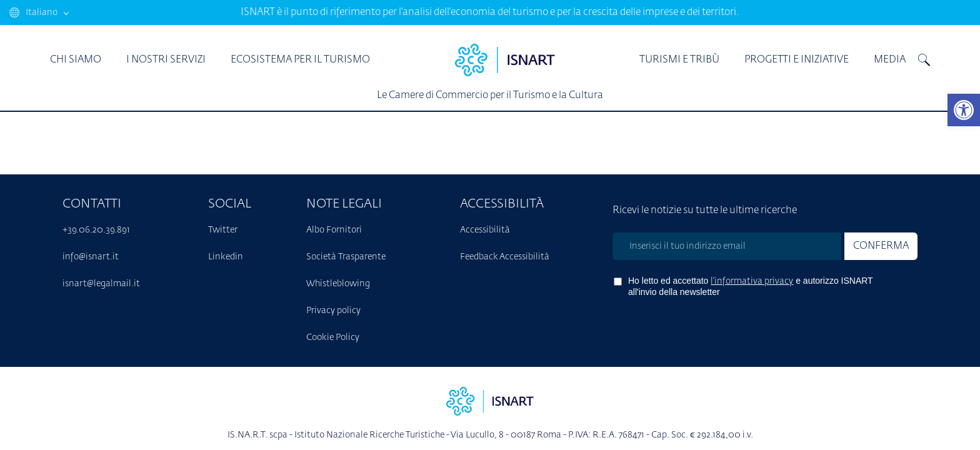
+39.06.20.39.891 (96, 230)
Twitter (223, 230)
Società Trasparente (346, 257)
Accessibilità (485, 230)
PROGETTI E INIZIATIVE (797, 60)
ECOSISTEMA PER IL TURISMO (300, 60)
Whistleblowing (338, 284)
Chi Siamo (76, 60)
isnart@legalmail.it (101, 284)
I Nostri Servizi (166, 60)
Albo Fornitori (334, 230)
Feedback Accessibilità (505, 257)
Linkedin (226, 257)
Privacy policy (333, 311)
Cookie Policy (333, 337)
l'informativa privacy (752, 281)
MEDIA (890, 60)
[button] (964, 110)
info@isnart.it (91, 257)
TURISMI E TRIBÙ (679, 60)
